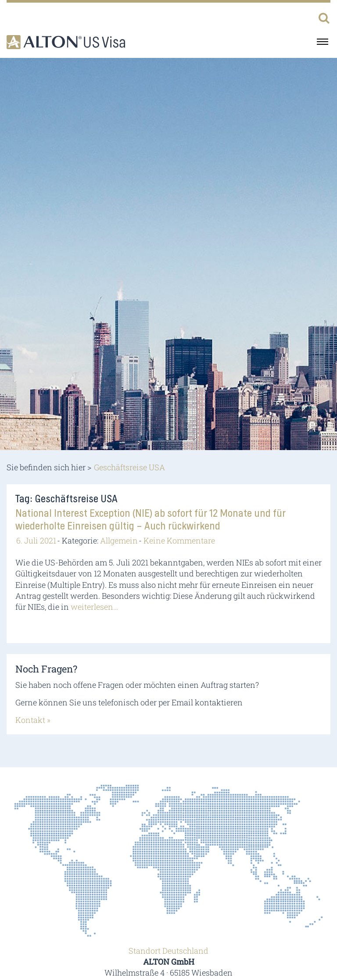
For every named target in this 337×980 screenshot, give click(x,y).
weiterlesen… (94, 607)
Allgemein (119, 540)
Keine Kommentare (179, 540)
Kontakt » (33, 720)
